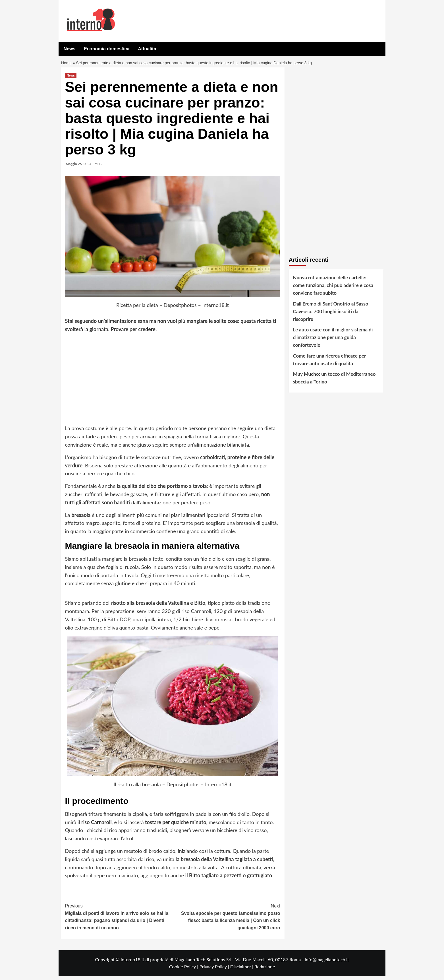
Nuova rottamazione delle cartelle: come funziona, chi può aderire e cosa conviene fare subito (333, 289)
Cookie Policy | (184, 970)
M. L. (98, 168)
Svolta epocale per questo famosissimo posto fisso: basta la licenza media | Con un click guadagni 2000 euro (226, 920)
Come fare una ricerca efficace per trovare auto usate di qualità (330, 364)
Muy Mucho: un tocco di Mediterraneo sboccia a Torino (334, 382)
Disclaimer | (242, 970)
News (70, 49)
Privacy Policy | (215, 970)
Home (67, 65)
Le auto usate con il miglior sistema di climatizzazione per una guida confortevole (333, 341)
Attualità (147, 49)
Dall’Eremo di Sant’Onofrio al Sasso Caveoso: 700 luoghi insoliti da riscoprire (331, 315)
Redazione (265, 970)
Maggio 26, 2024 (79, 168)
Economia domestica (107, 49)
